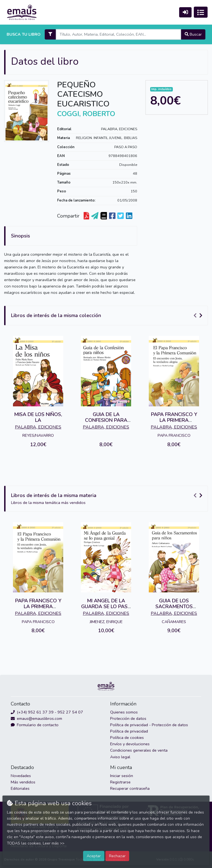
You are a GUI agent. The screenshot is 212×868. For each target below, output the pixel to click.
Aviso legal (120, 757)
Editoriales (20, 788)
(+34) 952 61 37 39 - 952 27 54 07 (47, 712)
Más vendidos (23, 782)
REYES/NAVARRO (38, 435)
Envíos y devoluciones (130, 744)
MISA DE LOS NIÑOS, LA (38, 417)
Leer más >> (54, 843)
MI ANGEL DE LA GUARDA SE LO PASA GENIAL (106, 607)
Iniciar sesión (122, 776)
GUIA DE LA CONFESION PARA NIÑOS (106, 420)
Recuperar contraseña (130, 788)
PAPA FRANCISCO (174, 435)
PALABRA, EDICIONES (119, 129)
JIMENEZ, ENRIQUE (106, 622)
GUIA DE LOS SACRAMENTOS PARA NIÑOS (174, 607)
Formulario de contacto (35, 725)
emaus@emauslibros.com (36, 718)
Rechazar (117, 856)
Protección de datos (128, 718)
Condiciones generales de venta (139, 750)
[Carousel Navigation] (199, 316)
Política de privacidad (129, 731)
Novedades (21, 776)
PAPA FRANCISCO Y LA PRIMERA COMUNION (174, 420)
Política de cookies (127, 738)
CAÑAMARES (174, 622)
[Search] (118, 34)
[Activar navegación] (201, 12)
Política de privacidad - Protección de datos (149, 725)
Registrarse (120, 782)
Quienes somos (124, 712)
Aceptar (94, 856)
